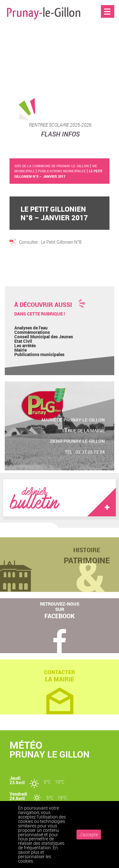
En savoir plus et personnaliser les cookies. (38, 854)
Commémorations (32, 332)
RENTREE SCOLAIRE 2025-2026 (60, 125)
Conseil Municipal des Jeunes (44, 337)
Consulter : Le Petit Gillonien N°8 (50, 242)
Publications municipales (39, 354)
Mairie (20, 350)
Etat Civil (23, 341)
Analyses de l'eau (31, 328)
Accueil (108, 25)
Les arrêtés (25, 345)
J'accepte (89, 835)
